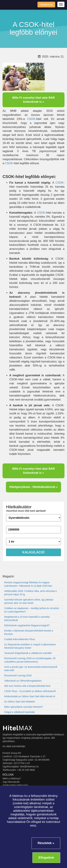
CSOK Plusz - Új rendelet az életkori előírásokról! (34, 691)
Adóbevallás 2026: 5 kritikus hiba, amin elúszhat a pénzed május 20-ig (34, 593)
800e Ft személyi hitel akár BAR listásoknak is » (34, 100)
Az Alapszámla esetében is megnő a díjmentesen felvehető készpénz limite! (34, 646)
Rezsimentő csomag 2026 (34, 675)
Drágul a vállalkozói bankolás (34, 712)
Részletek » (46, 843)
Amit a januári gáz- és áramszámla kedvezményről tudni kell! (34, 669)
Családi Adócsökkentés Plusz (34, 639)
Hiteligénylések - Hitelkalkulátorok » (33, 487)
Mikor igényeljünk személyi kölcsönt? (34, 707)
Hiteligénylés (46, 5)
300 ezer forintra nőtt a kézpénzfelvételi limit (34, 686)
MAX (17, 728)
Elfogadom (46, 858)
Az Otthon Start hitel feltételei (34, 702)
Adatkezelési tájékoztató (15, 785)
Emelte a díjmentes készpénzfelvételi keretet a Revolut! (34, 632)
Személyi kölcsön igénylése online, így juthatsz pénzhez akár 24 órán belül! (34, 601)
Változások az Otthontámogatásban (34, 681)
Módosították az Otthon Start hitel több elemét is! (34, 696)
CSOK (31, 119)
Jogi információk (11, 782)
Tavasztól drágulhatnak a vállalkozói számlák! (34, 653)
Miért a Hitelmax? (12, 778)
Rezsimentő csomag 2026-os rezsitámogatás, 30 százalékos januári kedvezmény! (34, 660)
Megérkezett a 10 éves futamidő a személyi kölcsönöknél (34, 619)
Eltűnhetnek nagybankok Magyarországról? (34, 625)
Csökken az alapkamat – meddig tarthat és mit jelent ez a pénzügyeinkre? (34, 610)
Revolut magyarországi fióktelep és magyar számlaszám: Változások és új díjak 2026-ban (34, 584)
